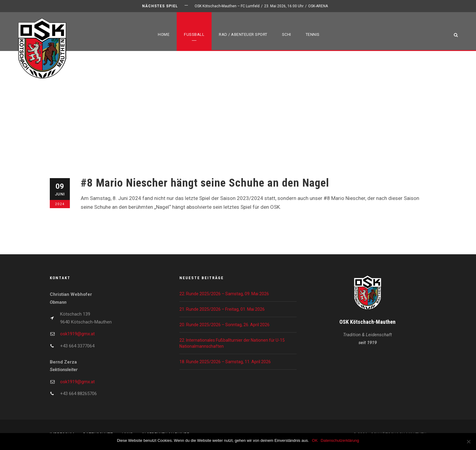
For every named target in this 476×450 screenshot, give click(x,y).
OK (315, 440)
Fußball (194, 34)
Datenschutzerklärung (340, 440)
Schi (287, 34)
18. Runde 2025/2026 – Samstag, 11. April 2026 (225, 362)
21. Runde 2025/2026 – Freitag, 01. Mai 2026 (222, 309)
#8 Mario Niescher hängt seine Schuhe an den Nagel (205, 183)
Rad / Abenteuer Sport (243, 34)
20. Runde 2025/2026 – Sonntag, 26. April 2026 (224, 325)
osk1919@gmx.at (77, 334)
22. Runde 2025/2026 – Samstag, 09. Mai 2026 (224, 294)
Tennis (313, 34)
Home (164, 34)
